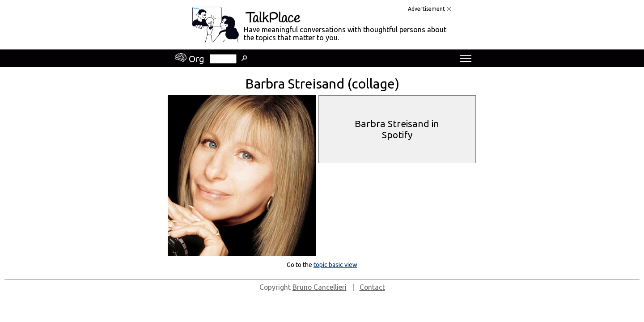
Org (190, 59)
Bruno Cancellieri (320, 287)
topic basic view (335, 265)
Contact (372, 287)
